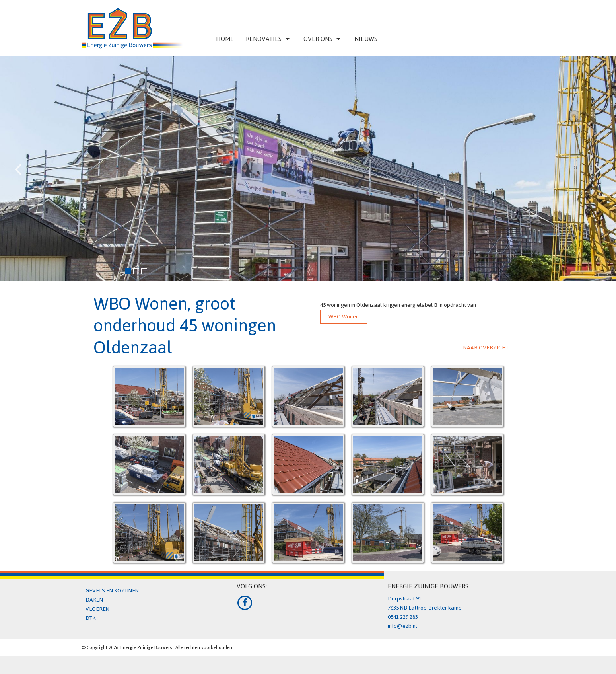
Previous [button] (18, 163)
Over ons (323, 39)
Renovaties (269, 39)
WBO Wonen (344, 317)
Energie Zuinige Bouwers (146, 647)
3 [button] (143, 270)
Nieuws (366, 39)
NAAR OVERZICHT (486, 348)
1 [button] (127, 270)
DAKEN (94, 600)
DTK (90, 618)
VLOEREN (97, 609)
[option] (308, 169)
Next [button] (598, 163)
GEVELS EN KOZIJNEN (112, 591)
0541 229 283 (403, 617)
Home (225, 39)
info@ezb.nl (402, 626)
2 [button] (135, 270)
